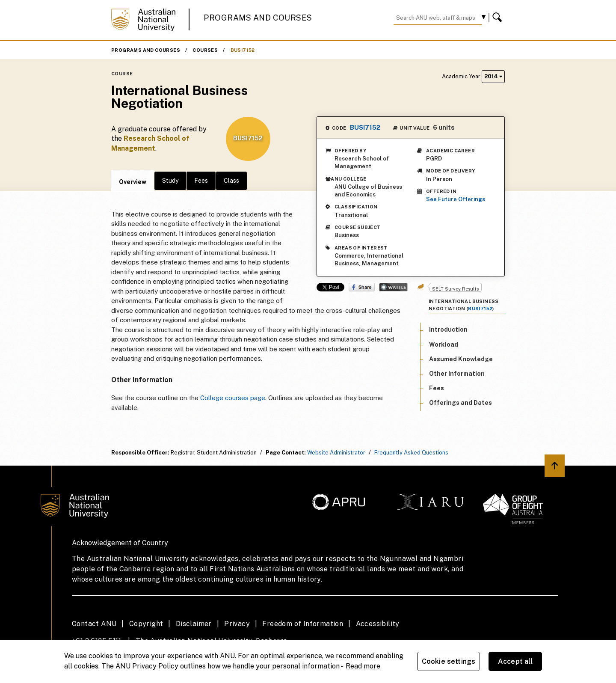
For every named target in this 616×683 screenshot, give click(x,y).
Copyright (146, 624)
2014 (493, 76)
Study (170, 181)
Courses (205, 50)
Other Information (457, 374)
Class (231, 181)
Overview (133, 182)
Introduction (448, 330)
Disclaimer (194, 624)
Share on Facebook (362, 287)
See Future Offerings (456, 199)
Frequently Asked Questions (411, 453)
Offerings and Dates (461, 403)
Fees (201, 181)
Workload (444, 344)
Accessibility (378, 624)
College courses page (233, 398)
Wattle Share (393, 287)
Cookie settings (449, 661)
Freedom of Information (303, 624)
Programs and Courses (258, 18)
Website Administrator (336, 453)
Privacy (237, 624)
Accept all (515, 661)
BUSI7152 (243, 50)
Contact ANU (94, 624)
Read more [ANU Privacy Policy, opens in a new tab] (363, 666)
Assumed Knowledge (461, 359)
